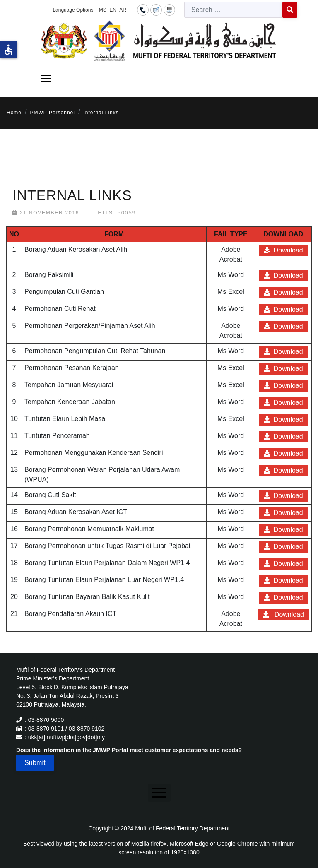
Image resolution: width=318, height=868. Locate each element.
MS (103, 10)
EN (113, 10)
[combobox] (234, 10)
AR (123, 10)
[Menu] (46, 78)
